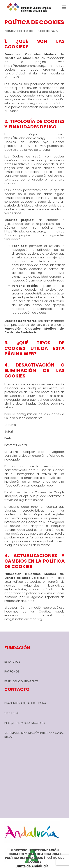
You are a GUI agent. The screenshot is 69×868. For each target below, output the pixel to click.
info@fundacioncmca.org (23, 619)
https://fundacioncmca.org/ (25, 66)
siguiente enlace (31, 500)
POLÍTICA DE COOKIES (46, 860)
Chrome (10, 425)
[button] (64, 7)
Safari (9, 432)
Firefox (9, 438)
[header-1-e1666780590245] (29, 7)
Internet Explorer (16, 445)
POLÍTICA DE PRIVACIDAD (24, 858)
